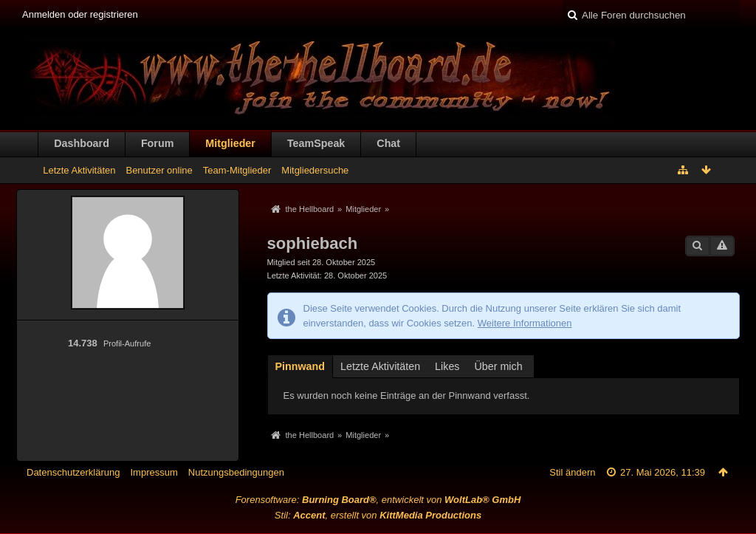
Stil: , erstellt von (378, 515)
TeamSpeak (316, 143)
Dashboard (82, 143)
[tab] (300, 366)
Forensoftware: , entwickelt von (378, 500)
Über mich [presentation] (499, 366)
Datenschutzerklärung (73, 472)
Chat (388, 143)
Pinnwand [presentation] (300, 366)
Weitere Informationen (525, 323)
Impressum (154, 472)
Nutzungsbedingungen (236, 472)
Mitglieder (230, 143)
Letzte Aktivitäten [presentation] (380, 366)
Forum (157, 143)
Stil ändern (572, 472)
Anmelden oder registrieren (80, 14)
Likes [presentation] (447, 366)
